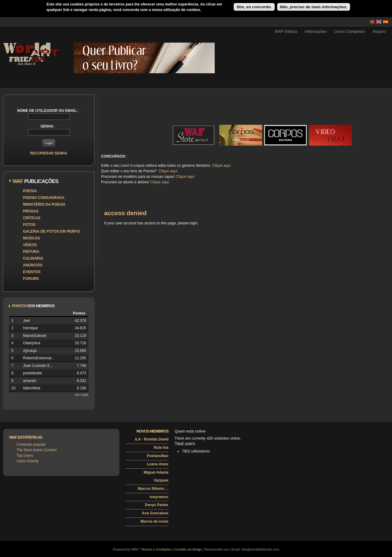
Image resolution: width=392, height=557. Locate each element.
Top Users (25, 456)
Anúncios (33, 265)
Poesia (30, 191)
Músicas (31, 238)
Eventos (32, 272)
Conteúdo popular (31, 444)
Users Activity (28, 461)
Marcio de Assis (155, 521)
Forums (31, 279)
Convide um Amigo (188, 549)
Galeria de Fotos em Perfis (51, 231)
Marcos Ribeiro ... (153, 489)
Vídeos (30, 245)
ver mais (82, 395)
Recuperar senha (49, 153)
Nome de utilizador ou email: (49, 111)
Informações (316, 31)
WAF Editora (286, 31)
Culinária (33, 258)
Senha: (49, 126)
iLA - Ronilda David (152, 439)
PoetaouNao (158, 456)
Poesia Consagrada (44, 198)
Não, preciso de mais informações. (314, 7)
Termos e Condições (156, 549)
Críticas (32, 218)
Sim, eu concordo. (254, 7)
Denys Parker (157, 505)
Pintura (31, 252)
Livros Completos (349, 31)
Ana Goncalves (155, 513)
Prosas (31, 211)
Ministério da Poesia (44, 204)
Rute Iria (161, 448)
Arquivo (379, 31)
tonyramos (159, 497)
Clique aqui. (222, 166)
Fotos (29, 225)
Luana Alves (158, 464)
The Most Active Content (37, 450)
